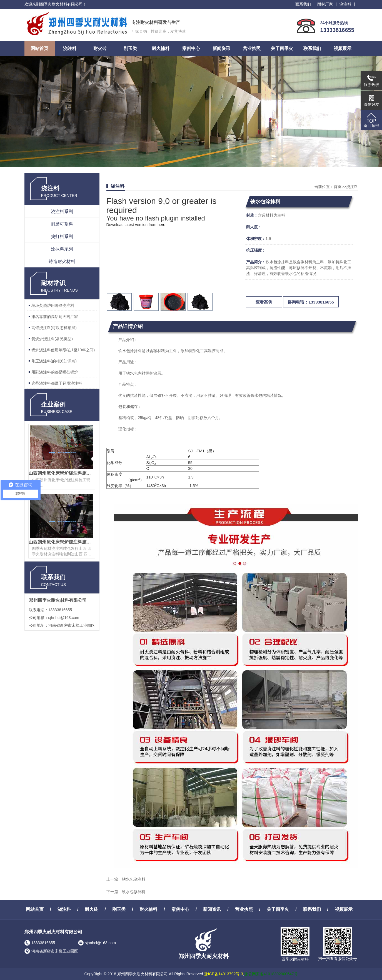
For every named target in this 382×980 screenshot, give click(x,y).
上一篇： (114, 879)
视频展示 (343, 48)
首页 (338, 187)
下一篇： (114, 892)
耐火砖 (100, 48)
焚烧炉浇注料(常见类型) (52, 339)
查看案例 (264, 302)
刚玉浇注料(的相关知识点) (54, 361)
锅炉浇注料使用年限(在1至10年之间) (63, 350)
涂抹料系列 (62, 249)
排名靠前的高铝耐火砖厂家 (55, 317)
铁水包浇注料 (134, 879)
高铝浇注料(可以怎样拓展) (54, 328)
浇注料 (345, 4)
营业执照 (252, 48)
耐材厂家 (325, 4)
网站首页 (39, 48)
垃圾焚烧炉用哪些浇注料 (53, 305)
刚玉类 (130, 48)
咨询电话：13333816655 (311, 302)
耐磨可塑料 (62, 224)
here (161, 225)
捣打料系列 (62, 236)
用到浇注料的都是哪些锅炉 (55, 372)
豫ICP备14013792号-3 (224, 974)
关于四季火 (282, 48)
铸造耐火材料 (62, 261)
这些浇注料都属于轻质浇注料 (57, 383)
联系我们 (303, 4)
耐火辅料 (161, 48)
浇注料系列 (62, 211)
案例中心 (191, 48)
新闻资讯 (221, 48)
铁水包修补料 (134, 892)
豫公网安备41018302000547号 (271, 974)
